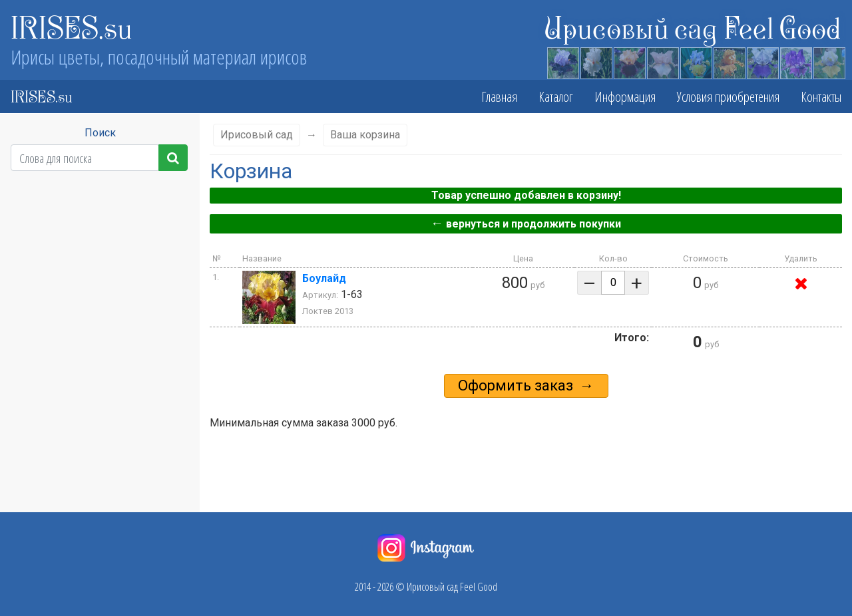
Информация (625, 96)
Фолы (95, 368)
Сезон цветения (94, 259)
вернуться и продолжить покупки (526, 223)
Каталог (556, 96)
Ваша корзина (365, 135)
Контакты (821, 96)
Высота (94, 232)
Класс (95, 206)
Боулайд (324, 278)
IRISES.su (72, 27)
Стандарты (94, 341)
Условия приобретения (728, 96)
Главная (499, 96)
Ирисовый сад (257, 135)
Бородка (95, 394)
